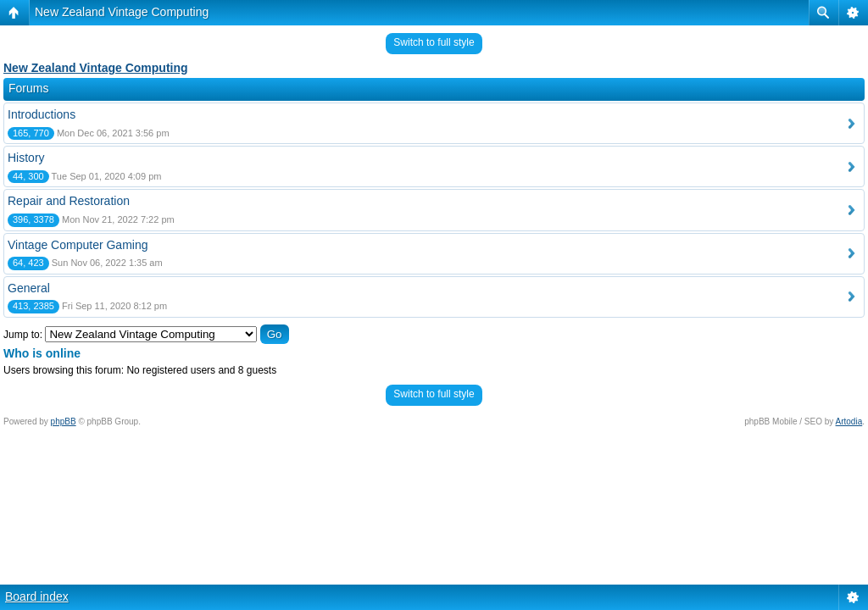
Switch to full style (434, 42)
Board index (37, 596)
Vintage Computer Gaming (78, 245)
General (29, 288)
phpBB (64, 421)
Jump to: (23, 335)
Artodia (849, 421)
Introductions (42, 114)
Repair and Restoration (69, 201)
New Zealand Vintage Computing (122, 12)
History (26, 158)
